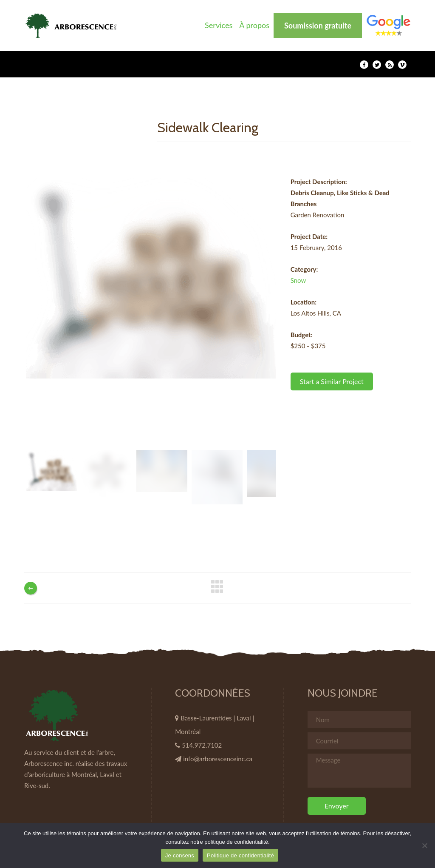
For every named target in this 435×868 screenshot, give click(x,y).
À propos (254, 25)
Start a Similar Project (332, 381)
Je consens (180, 855)
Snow (298, 280)
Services (219, 25)
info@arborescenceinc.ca (218, 759)
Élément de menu (388, 25)
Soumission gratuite (318, 26)
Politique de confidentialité (240, 855)
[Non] (424, 845)
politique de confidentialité (236, 842)
